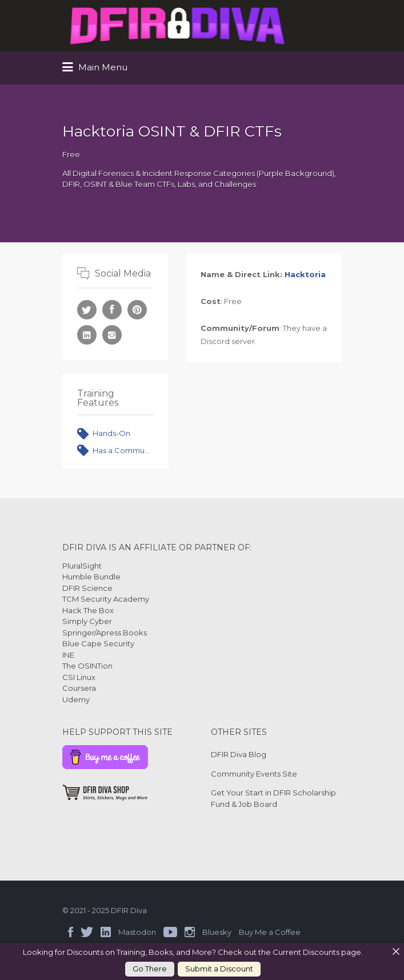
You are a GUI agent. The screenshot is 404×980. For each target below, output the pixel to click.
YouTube (170, 932)
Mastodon (137, 932)
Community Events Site (254, 774)
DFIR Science (87, 588)
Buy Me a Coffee (270, 932)
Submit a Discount (219, 969)
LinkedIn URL (87, 335)
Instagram (190, 932)
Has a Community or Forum (123, 450)
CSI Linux (79, 677)
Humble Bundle (91, 577)
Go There (150, 969)
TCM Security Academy (106, 599)
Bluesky (217, 932)
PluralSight (82, 566)
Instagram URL (112, 335)
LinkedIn (106, 932)
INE (68, 655)
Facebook (71, 932)
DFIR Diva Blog (239, 754)
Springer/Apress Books (105, 633)
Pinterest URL (137, 310)
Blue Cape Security (98, 643)
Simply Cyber (87, 621)
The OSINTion (87, 666)
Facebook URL (112, 310)
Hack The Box (88, 610)
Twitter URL (87, 310)
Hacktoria (305, 274)
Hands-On (111, 433)
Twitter (87, 932)
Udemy (76, 699)
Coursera (79, 688)
